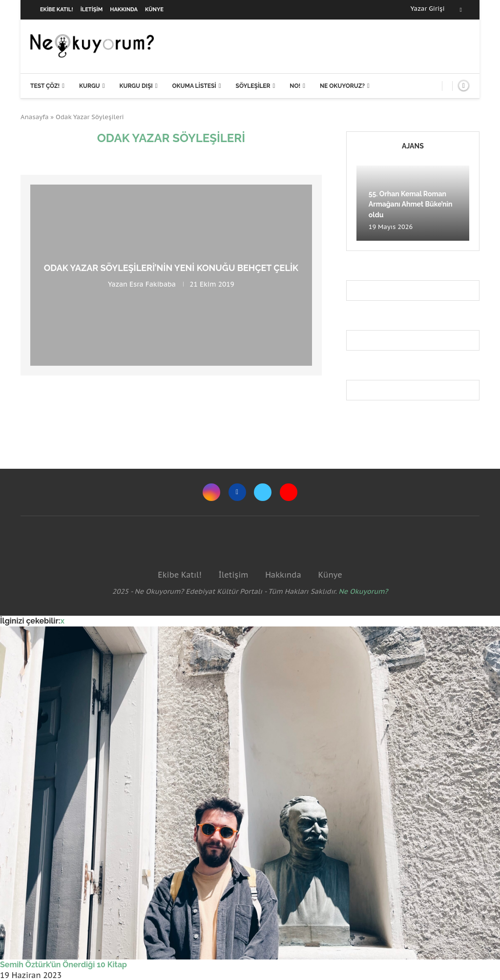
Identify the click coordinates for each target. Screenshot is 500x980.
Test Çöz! (45, 86)
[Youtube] (289, 492)
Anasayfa (35, 117)
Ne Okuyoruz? (342, 86)
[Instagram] (211, 492)
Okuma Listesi (194, 86)
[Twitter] (263, 492)
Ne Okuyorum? (364, 591)
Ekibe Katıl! (57, 10)
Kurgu (90, 86)
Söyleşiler (253, 86)
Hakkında (124, 10)
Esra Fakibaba (153, 284)
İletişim (92, 10)
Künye (154, 10)
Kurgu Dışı (136, 86)
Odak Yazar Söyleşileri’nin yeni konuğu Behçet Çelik (171, 268)
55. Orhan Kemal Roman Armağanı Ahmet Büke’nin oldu (411, 204)
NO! (295, 86)
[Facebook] (461, 10)
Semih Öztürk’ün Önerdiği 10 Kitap (63, 965)
